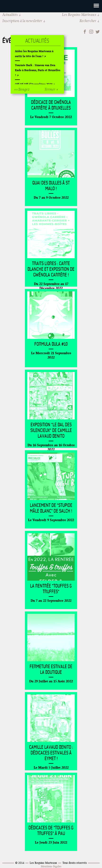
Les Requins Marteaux (79, 15)
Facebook (85, 32)
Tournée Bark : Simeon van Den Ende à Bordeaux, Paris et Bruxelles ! (38, 70)
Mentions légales (51, 866)
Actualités (10, 15)
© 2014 (20, 863)
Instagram (91, 32)
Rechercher (88, 21)
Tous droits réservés (75, 863)
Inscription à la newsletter (22, 21)
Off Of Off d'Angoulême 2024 (34, 84)
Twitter (98, 32)
